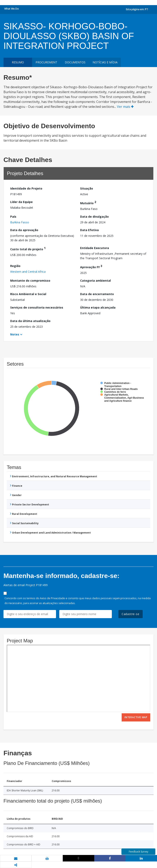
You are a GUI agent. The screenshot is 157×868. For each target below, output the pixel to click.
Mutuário (88, 202)
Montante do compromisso (30, 281)
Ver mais (125, 107)
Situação (87, 188)
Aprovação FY (91, 266)
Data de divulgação (94, 217)
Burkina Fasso (20, 222)
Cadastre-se (131, 614)
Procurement (46, 62)
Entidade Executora (95, 248)
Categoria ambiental (95, 281)
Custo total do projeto (28, 249)
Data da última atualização (30, 321)
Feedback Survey (138, 852)
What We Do (12, 9)
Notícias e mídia (105, 62)
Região (15, 266)
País (13, 217)
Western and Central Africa (28, 272)
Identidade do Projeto (26, 188)
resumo (18, 62)
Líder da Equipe (21, 202)
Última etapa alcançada (98, 307)
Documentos (75, 62)
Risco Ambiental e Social (28, 294)
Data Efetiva (89, 230)
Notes (15, 334)
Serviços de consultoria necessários (37, 307)
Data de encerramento (97, 294)
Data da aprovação (24, 230)
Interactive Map (136, 717)
